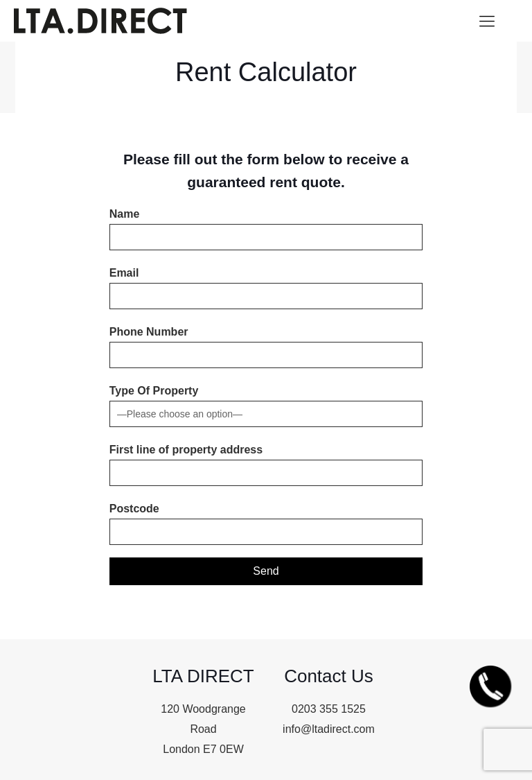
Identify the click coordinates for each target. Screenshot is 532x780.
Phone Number (266, 347)
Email (266, 288)
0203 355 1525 (329, 709)
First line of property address (266, 465)
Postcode (266, 524)
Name (266, 229)
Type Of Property (266, 406)
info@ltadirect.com (329, 729)
